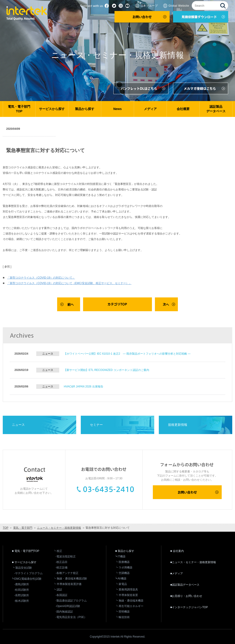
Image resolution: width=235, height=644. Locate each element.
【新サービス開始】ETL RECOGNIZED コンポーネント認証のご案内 (106, 370)
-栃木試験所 (22, 601)
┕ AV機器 (121, 579)
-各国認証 (62, 595)
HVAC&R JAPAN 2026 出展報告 (84, 387)
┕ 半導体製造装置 (127, 595)
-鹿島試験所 (22, 584)
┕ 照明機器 (122, 612)
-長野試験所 (22, 595)
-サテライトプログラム (28, 573)
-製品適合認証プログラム (71, 601)
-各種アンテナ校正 (67, 573)
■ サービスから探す (24, 562)
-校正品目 (62, 562)
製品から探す (85, 109)
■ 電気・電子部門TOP (26, 551)
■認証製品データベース (185, 585)
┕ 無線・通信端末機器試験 (70, 579)
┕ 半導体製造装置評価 (67, 584)
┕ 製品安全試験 (22, 568)
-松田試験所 (22, 590)
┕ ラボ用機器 (124, 568)
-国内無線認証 (64, 612)
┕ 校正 (58, 551)
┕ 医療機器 (122, 562)
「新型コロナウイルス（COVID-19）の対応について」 (41, 278)
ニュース (18, 425)
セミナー (96, 425)
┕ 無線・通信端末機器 (129, 601)
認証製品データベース (216, 109)
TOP (6, 528)
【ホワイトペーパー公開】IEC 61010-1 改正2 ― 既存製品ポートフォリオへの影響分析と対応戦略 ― (127, 354)
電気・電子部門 (23, 528)
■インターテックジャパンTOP (189, 607)
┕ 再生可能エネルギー (129, 606)
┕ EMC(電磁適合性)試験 (27, 579)
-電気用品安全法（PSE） (71, 617)
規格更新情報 (178, 425)
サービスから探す (52, 109)
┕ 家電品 (121, 584)
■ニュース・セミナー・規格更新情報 (193, 562)
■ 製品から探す (125, 551)
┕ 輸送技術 (122, 617)
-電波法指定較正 (66, 556)
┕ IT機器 (120, 556)
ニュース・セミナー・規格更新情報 (59, 528)
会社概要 (183, 109)
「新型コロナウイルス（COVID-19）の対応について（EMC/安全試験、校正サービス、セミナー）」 (69, 283)
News (118, 109)
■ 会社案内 (177, 551)
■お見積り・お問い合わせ (186, 596)
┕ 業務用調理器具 (127, 590)
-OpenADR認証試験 (68, 606)
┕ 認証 (58, 590)
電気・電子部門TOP (19, 109)
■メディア (177, 573)
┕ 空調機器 (122, 573)
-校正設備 (62, 568)
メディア (150, 109)
